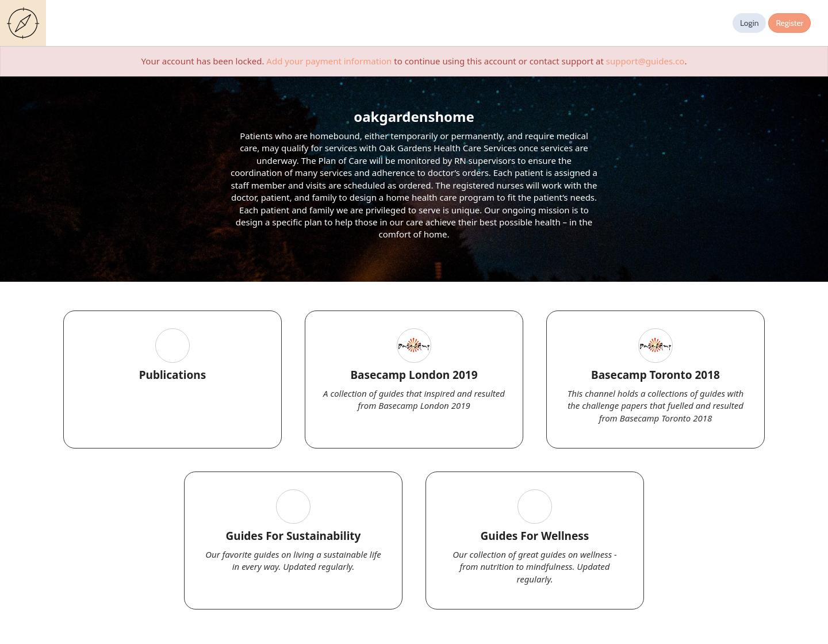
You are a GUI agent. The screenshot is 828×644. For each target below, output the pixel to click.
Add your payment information (329, 61)
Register (789, 23)
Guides (26, 23)
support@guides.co (645, 61)
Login (750, 23)
